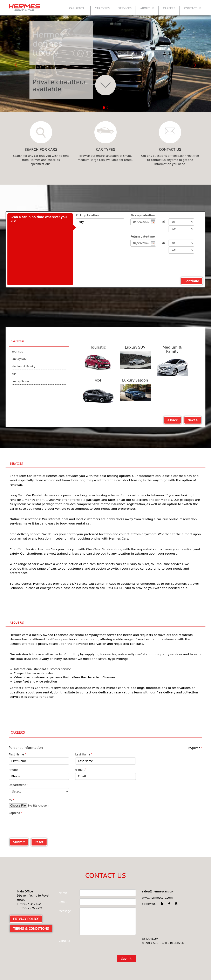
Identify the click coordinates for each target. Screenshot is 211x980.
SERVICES (125, 8)
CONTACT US (193, 8)
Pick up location (87, 215)
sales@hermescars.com (159, 879)
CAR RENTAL (78, 8)
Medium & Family (23, 366)
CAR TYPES (102, 8)
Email (63, 889)
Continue (192, 281)
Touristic (17, 352)
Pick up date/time (143, 215)
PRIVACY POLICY (26, 906)
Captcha (15, 800)
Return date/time (143, 237)
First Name (17, 742)
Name (63, 880)
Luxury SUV (19, 359)
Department (18, 772)
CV (11, 787)
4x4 (14, 374)
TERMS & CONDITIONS (31, 916)
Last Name (84, 742)
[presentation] (40, 811)
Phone (14, 757)
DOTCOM (152, 926)
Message (65, 898)
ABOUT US (147, 8)
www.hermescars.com (157, 885)
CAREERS (169, 8)
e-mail (81, 757)
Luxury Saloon (21, 381)
